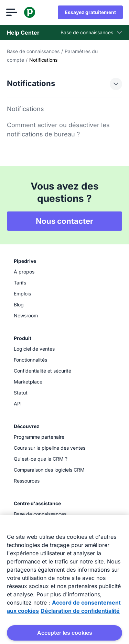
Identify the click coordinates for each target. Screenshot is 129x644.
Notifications (25, 109)
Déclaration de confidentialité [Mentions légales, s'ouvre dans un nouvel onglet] (80, 611)
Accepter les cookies (65, 633)
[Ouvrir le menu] (12, 12)
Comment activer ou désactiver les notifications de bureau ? (58, 130)
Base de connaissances (33, 51)
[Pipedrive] (30, 12)
